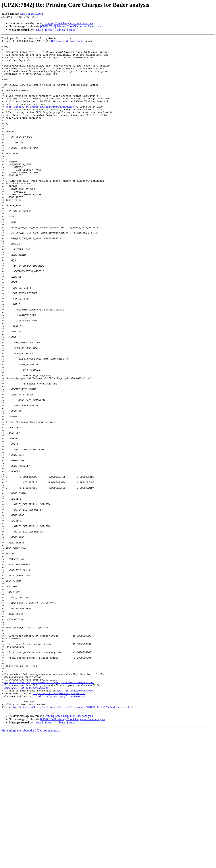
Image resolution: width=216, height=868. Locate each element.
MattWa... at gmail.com (67, 42)
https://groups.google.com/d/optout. (63, 828)
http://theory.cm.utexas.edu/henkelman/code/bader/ (40, 121)
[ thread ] (49, 30)
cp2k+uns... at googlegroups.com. (27, 818)
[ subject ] (61, 30)
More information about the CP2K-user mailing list (31, 865)
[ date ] (39, 30)
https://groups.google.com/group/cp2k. (59, 825)
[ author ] (73, 30)
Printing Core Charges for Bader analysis (69, 23)
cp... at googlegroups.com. (75, 822)
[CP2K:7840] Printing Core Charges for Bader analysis (72, 26)
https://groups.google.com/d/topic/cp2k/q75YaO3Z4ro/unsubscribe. (49, 812)
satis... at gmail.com (31, 14)
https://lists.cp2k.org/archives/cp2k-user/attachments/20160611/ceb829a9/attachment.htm (71, 841)
